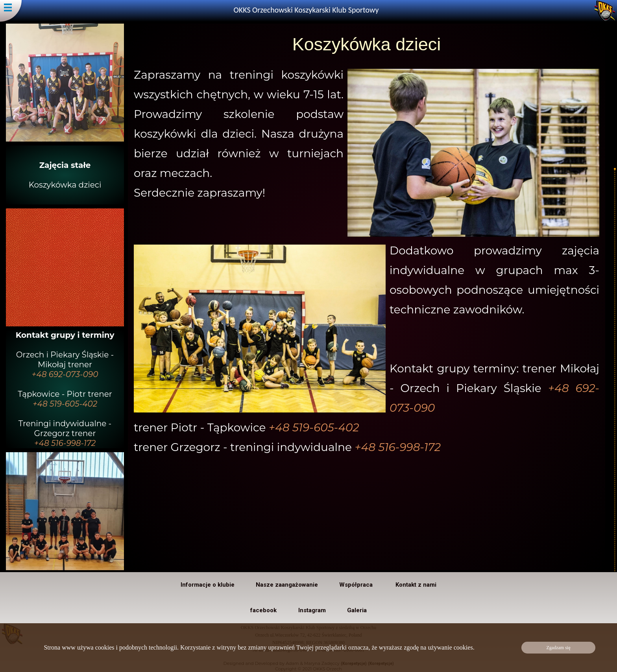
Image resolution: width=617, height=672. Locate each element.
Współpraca (357, 585)
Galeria (357, 610)
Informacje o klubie (208, 585)
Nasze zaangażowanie (287, 585)
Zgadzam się (559, 648)
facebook (263, 610)
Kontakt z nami (416, 585)
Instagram (312, 610)
